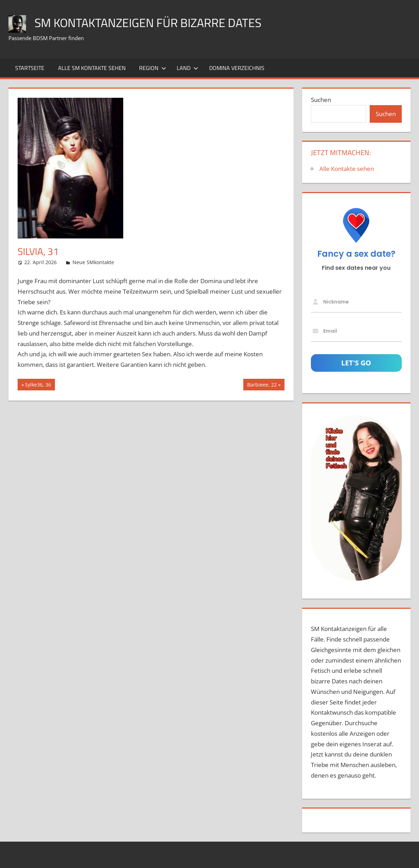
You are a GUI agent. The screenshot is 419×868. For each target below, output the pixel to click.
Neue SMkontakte (93, 262)
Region (153, 68)
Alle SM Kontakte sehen (92, 68)
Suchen (321, 100)
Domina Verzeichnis (237, 68)
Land (187, 68)
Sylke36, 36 (38, 385)
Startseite (30, 68)
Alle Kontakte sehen (347, 169)
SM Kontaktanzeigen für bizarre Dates (154, 22)
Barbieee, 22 (262, 385)
